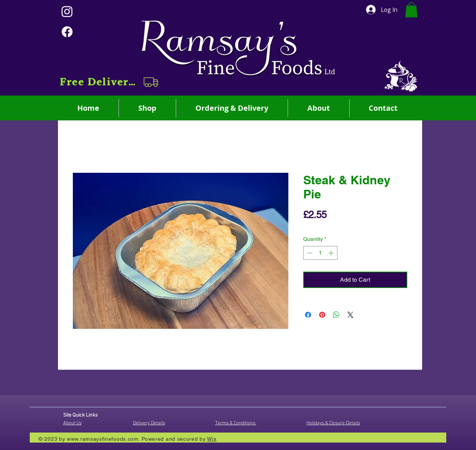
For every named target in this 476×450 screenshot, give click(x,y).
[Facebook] (67, 32)
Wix (212, 439)
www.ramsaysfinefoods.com (103, 439)
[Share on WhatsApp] (336, 315)
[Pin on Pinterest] (322, 315)
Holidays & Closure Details (333, 423)
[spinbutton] (320, 253)
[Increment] (332, 253)
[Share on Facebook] (308, 315)
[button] (110, 82)
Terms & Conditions (236, 423)
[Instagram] (67, 11)
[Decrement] (309, 253)
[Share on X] (350, 315)
